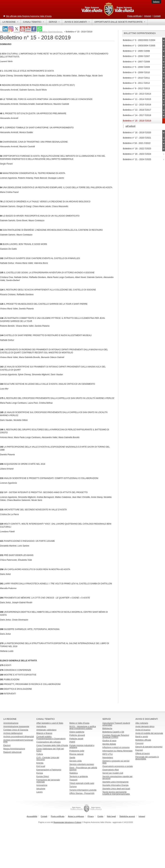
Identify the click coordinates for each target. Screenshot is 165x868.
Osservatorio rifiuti (111, 770)
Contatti (157, 16)
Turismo (73, 787)
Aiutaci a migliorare (76, 816)
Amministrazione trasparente (16, 726)
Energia (40, 763)
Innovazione (42, 785)
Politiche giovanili (77, 735)
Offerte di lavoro (142, 754)
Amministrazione (11, 723)
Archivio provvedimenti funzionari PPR (18, 741)
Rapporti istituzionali (12, 752)
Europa (40, 773)
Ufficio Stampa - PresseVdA (82, 793)
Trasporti (73, 780)
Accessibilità (32, 816)
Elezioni (7, 745)
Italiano (156, 2)
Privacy (91, 816)
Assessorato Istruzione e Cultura (67, 822)
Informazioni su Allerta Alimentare (117, 751)
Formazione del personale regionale (48, 781)
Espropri (139, 750)
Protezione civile (77, 751)
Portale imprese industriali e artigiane (82, 746)
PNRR (72, 742)
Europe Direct (43, 776)
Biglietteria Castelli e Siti (113, 732)
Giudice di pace (109, 741)
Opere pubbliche (77, 732)
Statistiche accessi (127, 816)
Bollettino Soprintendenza (51, 32)
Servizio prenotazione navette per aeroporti (118, 777)
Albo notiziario (142, 723)
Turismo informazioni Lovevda (83, 790)
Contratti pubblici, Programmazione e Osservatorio (51, 738)
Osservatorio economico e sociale (118, 766)
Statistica (73, 773)
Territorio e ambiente (79, 776)
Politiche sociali (76, 739)
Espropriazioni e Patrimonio (49, 770)
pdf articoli (130, 126)
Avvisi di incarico (143, 730)
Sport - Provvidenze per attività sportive (83, 769)
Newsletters (108, 758)
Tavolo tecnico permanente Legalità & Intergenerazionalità (116, 793)
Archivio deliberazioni (13, 733)
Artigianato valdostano (46, 730)
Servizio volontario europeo (82, 764)
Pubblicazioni (30, 32)
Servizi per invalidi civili (113, 773)
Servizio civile (75, 761)
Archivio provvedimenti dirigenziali (19, 737)
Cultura (40, 754)
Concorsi (139, 743)
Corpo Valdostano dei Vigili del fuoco (50, 750)
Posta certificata (134, 16)
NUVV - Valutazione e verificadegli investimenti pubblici (83, 727)
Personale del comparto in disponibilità (147, 758)
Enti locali (41, 766)
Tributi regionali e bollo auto (82, 783)
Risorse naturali (76, 754)
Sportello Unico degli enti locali (116, 789)
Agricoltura (41, 726)
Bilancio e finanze (44, 733)
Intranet (148, 16)
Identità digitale (109, 744)
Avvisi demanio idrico (145, 726)
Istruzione (41, 789)
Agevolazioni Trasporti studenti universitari (116, 724)
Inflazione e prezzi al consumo (116, 747)
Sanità (72, 758)
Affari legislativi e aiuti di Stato (50, 723)
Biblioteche (107, 729)
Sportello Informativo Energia (115, 785)
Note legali (111, 816)
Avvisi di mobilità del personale (149, 733)
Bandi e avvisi (142, 737)
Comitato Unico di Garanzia (16, 730)
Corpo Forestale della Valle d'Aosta (52, 745)
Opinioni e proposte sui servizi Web (116, 762)
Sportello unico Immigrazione (115, 782)
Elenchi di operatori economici (149, 747)
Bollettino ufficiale (143, 740)
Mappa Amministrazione (14, 749)
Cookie (100, 816)
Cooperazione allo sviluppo (49, 742)
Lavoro (40, 792)
